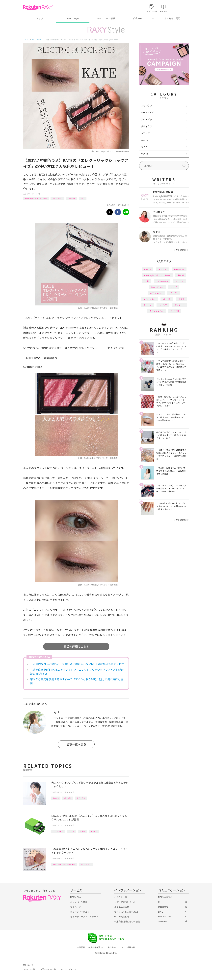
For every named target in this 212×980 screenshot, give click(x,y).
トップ (40, 18)
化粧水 (182, 299)
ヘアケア (145, 133)
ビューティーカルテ (80, 912)
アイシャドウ (57, 198)
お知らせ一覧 (121, 897)
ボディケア (146, 126)
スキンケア (147, 105)
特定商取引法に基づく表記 (127, 922)
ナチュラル (81, 798)
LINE (161, 912)
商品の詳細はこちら (76, 646)
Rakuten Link (164, 917)
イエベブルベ (149, 299)
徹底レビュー (157, 287)
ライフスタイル (156, 311)
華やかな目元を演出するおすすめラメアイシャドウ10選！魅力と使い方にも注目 (77, 681)
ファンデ (163, 305)
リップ (72, 831)
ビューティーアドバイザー (83, 917)
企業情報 (81, 947)
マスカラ (94, 831)
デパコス (147, 305)
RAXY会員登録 (165, 897)
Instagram (163, 907)
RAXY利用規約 (121, 917)
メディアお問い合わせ (125, 902)
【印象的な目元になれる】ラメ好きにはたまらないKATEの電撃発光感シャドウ (77, 664)
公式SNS (138, 18)
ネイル (144, 140)
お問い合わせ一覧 (48, 969)
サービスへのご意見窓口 (126, 912)
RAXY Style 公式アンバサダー (36, 198)
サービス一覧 (29, 969)
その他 (144, 154)
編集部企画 (179, 269)
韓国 (147, 281)
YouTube (162, 922)
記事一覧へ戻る (76, 744)
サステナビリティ (69, 969)
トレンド (180, 281)
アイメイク (36, 194)
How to (56, 798)
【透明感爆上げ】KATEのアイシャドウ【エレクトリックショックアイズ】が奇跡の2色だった (77, 672)
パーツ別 (68, 798)
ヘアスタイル (156, 293)
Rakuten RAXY (38, 8)
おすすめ (162, 269)
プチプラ (72, 198)
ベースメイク (148, 112)
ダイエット (180, 305)
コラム (144, 147)
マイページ (76, 907)
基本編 (181, 275)
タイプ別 (175, 311)
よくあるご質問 (172, 18)
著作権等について (116, 947)
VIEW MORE (182, 250)
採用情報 (131, 947)
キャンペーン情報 (106, 18)
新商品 (82, 831)
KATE (83, 198)
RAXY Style (73, 18)
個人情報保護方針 (96, 947)
